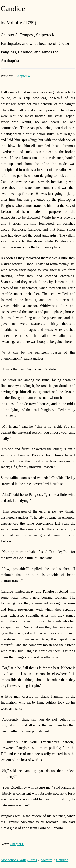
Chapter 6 (17, 844)
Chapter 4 (22, 76)
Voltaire (47, 860)
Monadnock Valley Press (19, 860)
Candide (62, 860)
